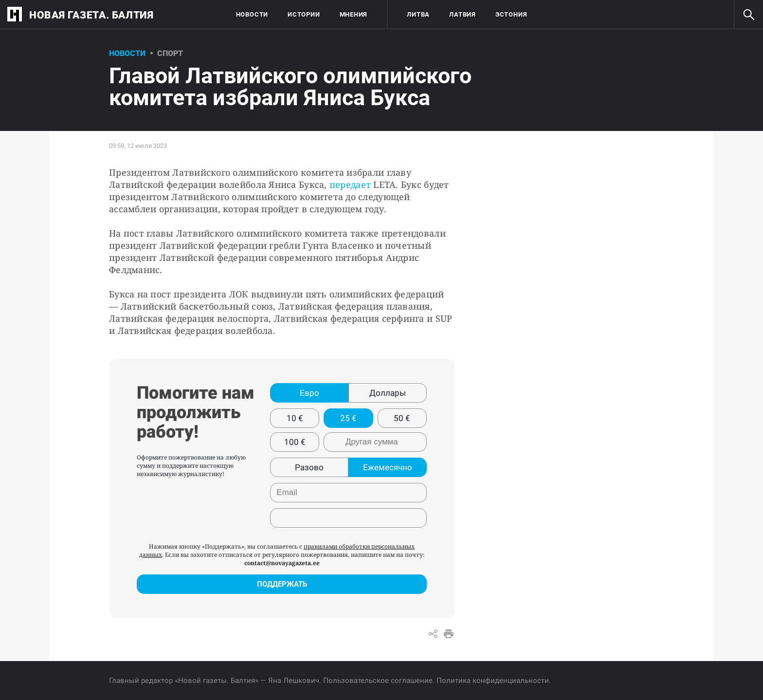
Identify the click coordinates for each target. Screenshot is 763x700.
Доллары (388, 393)
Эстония (511, 14)
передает (351, 184)
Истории (304, 14)
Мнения (354, 14)
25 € (348, 418)
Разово (309, 467)
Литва (418, 14)
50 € (402, 418)
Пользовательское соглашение (378, 681)
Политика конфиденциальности (493, 681)
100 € (295, 442)
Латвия (463, 14)
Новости (252, 14)
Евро (309, 393)
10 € (295, 418)
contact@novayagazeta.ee (282, 563)
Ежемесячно (388, 467)
